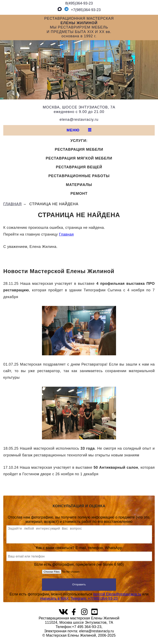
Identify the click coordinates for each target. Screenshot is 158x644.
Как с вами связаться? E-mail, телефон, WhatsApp (79, 557)
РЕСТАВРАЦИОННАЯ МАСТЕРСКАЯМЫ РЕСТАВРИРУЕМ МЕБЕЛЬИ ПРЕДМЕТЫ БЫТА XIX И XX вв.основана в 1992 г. (79, 27)
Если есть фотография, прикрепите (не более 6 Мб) (79, 572)
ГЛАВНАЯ (13, 204)
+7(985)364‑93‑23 (82, 10)
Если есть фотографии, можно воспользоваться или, (79, 600)
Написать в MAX (55, 602)
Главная (66, 234)
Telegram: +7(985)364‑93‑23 (94, 602)
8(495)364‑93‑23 (79, 3)
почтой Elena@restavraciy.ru (117, 597)
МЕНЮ (79, 130)
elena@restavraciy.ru (79, 120)
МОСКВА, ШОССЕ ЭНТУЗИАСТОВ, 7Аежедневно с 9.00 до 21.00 (79, 109)
